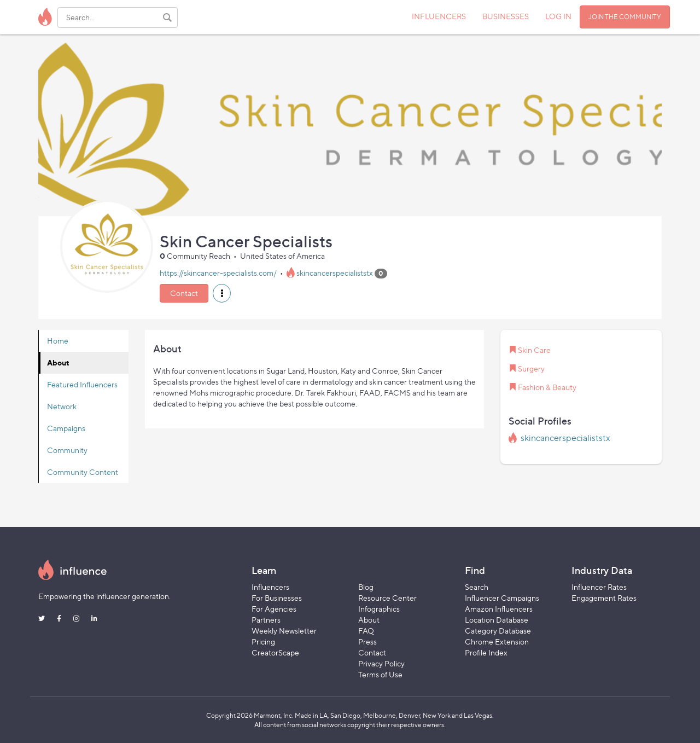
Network (62, 406)
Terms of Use (380, 674)
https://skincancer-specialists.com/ (218, 273)
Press (367, 642)
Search (477, 587)
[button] (222, 293)
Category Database (498, 631)
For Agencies (274, 609)
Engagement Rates (604, 598)
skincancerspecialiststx (335, 273)
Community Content (83, 472)
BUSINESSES (506, 16)
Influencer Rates (599, 587)
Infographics (379, 609)
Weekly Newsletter (284, 631)
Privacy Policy (381, 663)
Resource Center (387, 598)
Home (58, 341)
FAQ (366, 631)
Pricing (263, 642)
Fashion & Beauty (547, 387)
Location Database (497, 620)
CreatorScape (275, 652)
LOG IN (558, 16)
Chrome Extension (497, 642)
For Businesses (277, 598)
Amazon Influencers (499, 609)
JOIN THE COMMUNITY (625, 17)
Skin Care (534, 350)
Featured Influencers (82, 384)
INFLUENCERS (439, 16)
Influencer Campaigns (502, 598)
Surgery (531, 368)
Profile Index (486, 652)
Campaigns (66, 428)
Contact (184, 293)
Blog (366, 587)
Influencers (270, 587)
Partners (266, 620)
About (58, 362)
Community (67, 450)
